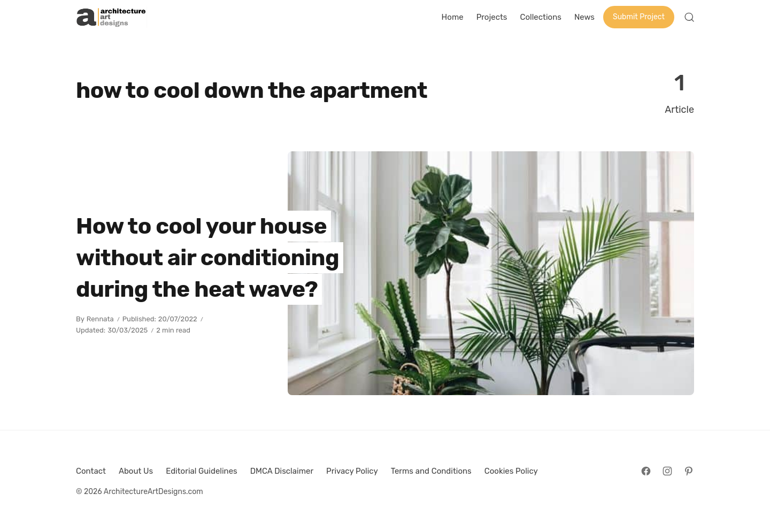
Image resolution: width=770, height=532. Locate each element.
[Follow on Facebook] (646, 471)
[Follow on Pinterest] (689, 471)
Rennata (100, 319)
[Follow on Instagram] (667, 471)
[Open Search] (689, 17)
